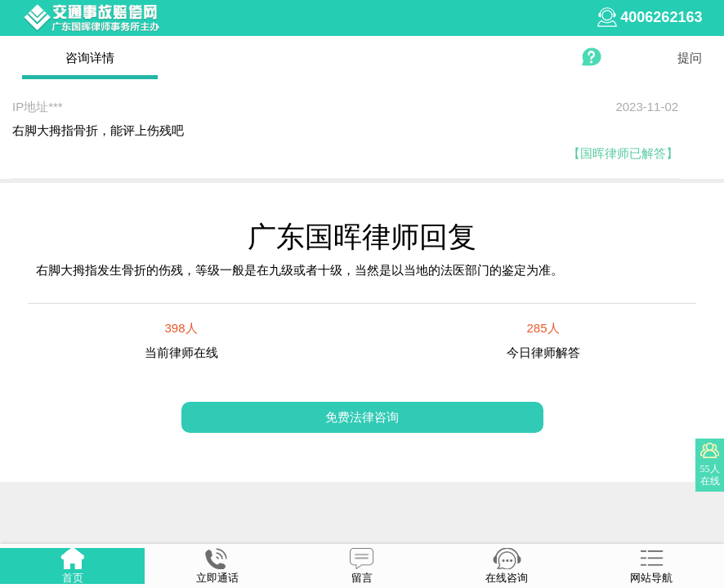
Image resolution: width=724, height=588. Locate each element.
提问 (690, 58)
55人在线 (710, 475)
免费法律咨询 (362, 417)
